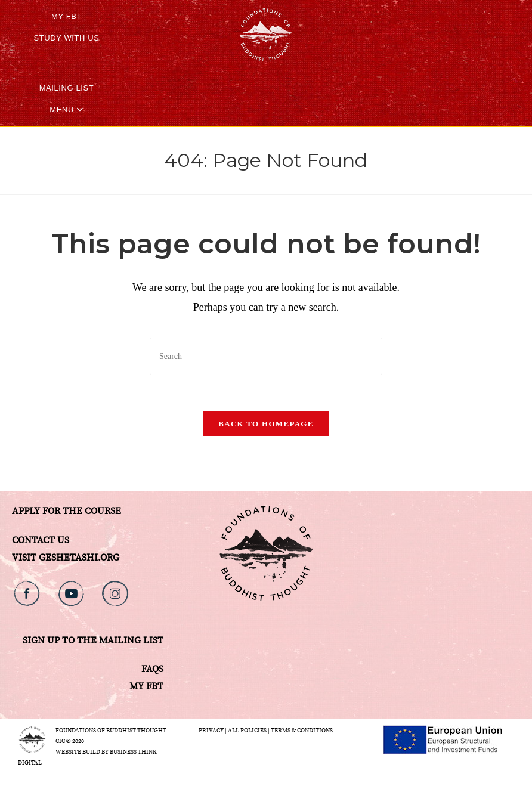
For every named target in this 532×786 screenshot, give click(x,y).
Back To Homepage (266, 424)
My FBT (66, 16)
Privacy (211, 731)
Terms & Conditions (302, 731)
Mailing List (67, 88)
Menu (66, 109)
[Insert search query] (266, 356)
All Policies (247, 731)
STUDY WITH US (66, 38)
